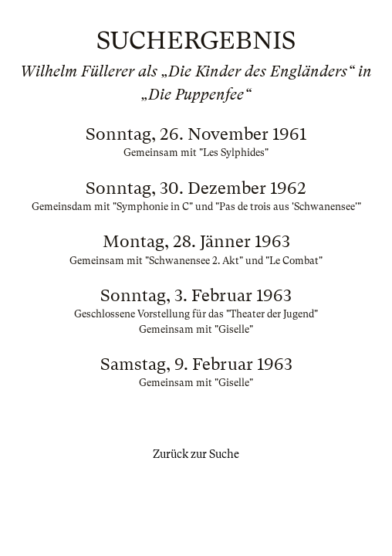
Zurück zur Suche (196, 454)
